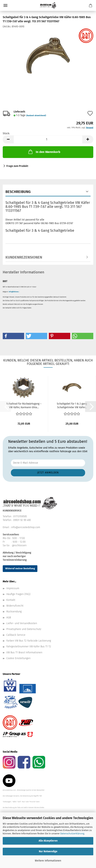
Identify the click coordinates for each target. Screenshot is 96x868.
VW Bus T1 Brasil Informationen (24, 652)
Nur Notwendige (48, 851)
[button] (8, 139)
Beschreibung (18, 192)
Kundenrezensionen (24, 257)
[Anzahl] (48, 139)
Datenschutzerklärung (72, 833)
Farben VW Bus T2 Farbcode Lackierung (29, 641)
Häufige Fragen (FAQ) (18, 594)
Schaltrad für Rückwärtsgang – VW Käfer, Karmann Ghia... (24, 406)
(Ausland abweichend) (36, 115)
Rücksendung (14, 612)
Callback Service (16, 635)
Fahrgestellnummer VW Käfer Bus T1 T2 (29, 647)
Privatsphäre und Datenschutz (24, 629)
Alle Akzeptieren (48, 841)
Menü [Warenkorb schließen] (5, 5)
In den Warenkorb (44, 152)
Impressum (13, 588)
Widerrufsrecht (15, 606)
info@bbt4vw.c (14, 292)
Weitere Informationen (48, 861)
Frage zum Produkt (17, 166)
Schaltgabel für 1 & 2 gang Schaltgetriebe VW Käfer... (72, 406)
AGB (9, 618)
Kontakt (11, 600)
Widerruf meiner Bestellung (20, 568)
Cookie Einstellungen (18, 658)
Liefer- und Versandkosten (22, 623)
